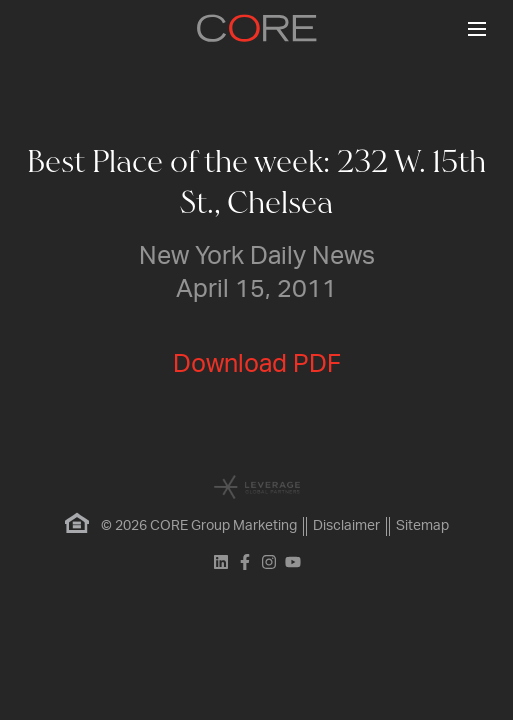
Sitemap (422, 526)
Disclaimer (346, 526)
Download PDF (257, 364)
